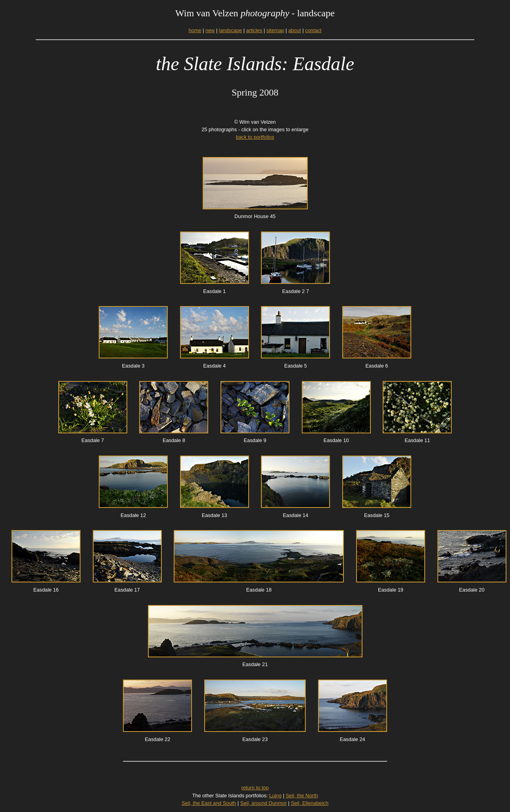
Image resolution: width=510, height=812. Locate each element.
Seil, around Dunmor (264, 803)
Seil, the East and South (209, 803)
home (195, 30)
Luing (275, 796)
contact (313, 30)
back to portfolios (255, 137)
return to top (255, 788)
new (210, 30)
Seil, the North (302, 796)
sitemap (275, 30)
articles (254, 30)
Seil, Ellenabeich (310, 803)
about (295, 30)
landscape (230, 30)
